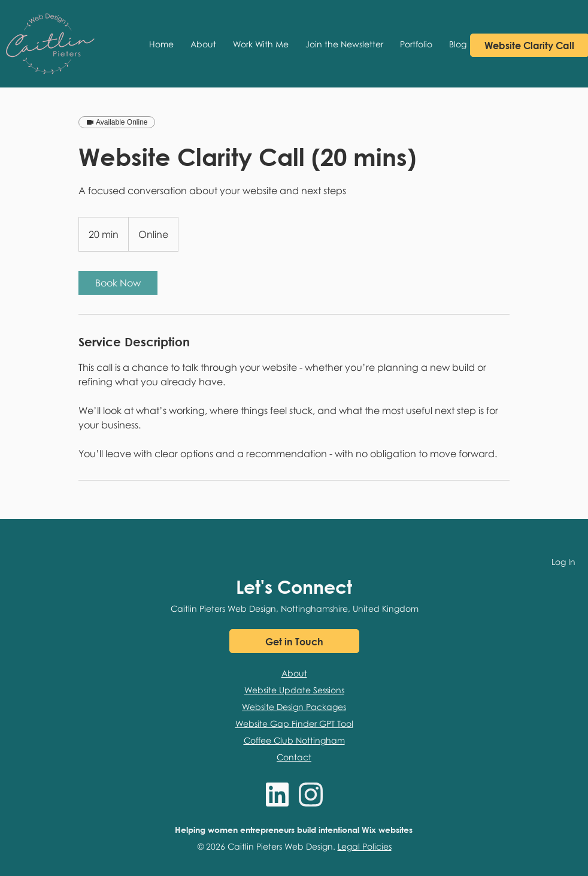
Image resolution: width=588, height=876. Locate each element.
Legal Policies (365, 846)
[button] (261, 44)
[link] (118, 283)
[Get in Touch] (294, 641)
